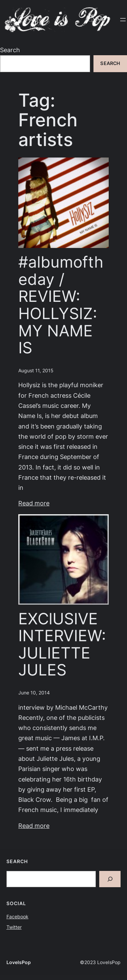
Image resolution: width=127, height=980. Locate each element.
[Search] (110, 879)
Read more (34, 503)
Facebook (17, 917)
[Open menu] (123, 20)
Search (10, 50)
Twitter (14, 927)
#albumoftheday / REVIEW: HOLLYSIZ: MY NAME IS (61, 305)
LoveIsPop (19, 962)
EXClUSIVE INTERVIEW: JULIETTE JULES (62, 644)
